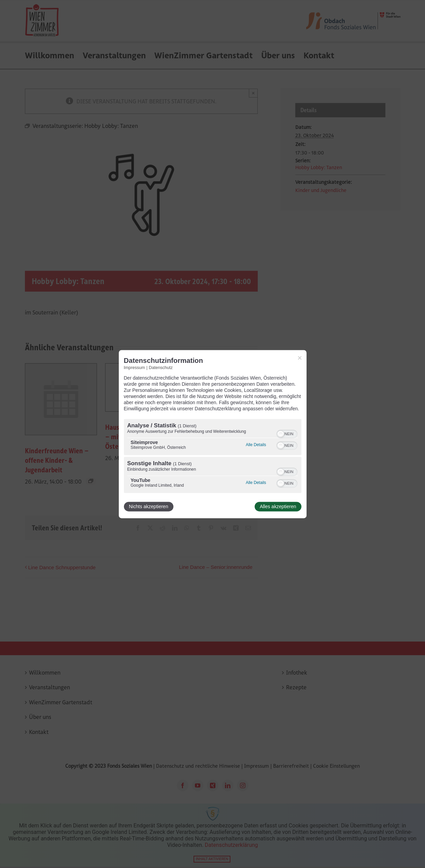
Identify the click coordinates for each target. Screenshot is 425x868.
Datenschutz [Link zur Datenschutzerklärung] (161, 368)
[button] (281, 434)
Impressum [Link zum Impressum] (134, 368)
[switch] (287, 433)
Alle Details (256, 445)
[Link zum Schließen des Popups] (300, 358)
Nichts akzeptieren (149, 506)
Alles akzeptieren (278, 506)
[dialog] (213, 434)
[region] (213, 457)
